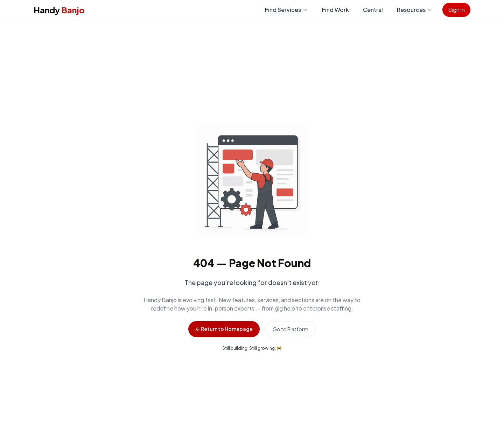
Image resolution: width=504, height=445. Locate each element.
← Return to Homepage (224, 329)
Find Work (335, 10)
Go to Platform (290, 329)
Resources (415, 10)
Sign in (456, 10)
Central (373, 10)
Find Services (286, 10)
